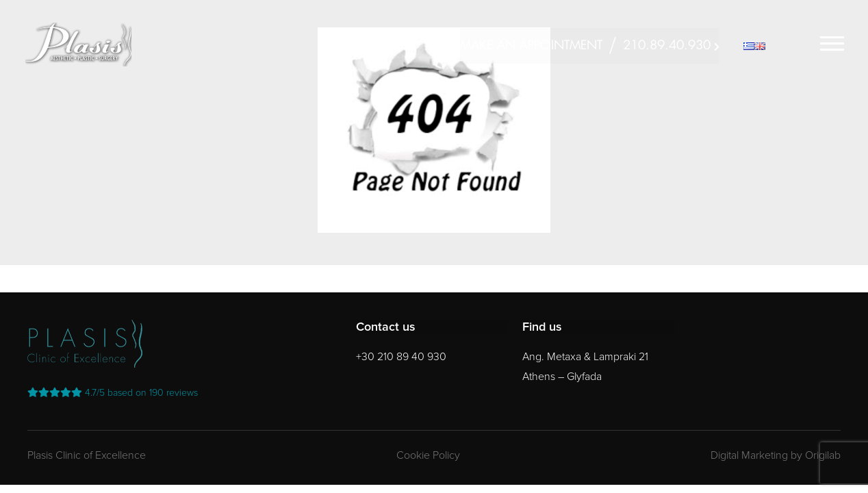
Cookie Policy (428, 455)
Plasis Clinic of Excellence (87, 455)
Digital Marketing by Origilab (776, 455)
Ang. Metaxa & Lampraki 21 (585, 357)
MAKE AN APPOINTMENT (531, 46)
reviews (113, 393)
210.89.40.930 (667, 46)
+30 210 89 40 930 (401, 357)
